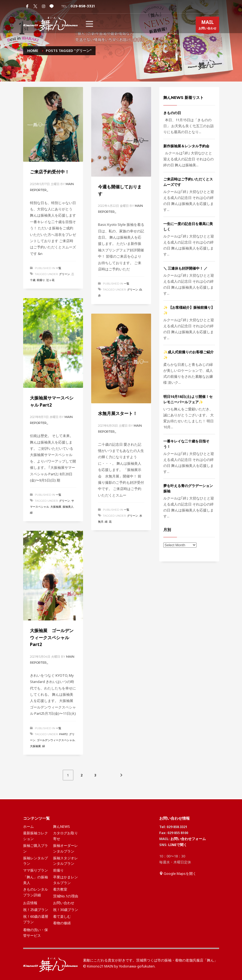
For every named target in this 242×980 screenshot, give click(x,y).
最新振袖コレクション (36, 836)
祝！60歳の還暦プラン (36, 919)
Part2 (63, 734)
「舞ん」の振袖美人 (36, 880)
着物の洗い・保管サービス (36, 933)
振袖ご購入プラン (36, 848)
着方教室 (60, 889)
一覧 (59, 268)
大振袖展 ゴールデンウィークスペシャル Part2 (52, 637)
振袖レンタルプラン (36, 861)
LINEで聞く (178, 845)
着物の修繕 (62, 923)
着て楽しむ (62, 916)
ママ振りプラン (36, 870)
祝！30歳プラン (66, 910)
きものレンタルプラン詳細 (36, 892)
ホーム (28, 826)
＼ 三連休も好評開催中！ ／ (185, 268)
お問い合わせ (207, 26)
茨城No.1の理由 (66, 896)
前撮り (41, 280)
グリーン (65, 274)
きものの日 (172, 113)
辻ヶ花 (50, 280)
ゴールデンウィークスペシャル (56, 740)
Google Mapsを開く (178, 873)
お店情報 (30, 903)
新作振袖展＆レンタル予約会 (186, 146)
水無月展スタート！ (118, 413)
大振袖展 (56, 507)
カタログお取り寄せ (65, 836)
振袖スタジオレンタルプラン (65, 861)
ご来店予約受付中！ (50, 172)
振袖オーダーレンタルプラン (65, 848)
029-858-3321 (83, 6)
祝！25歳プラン (36, 910)
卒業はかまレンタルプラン (65, 880)
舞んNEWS (62, 826)
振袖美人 (68, 507)
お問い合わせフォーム (188, 839)
